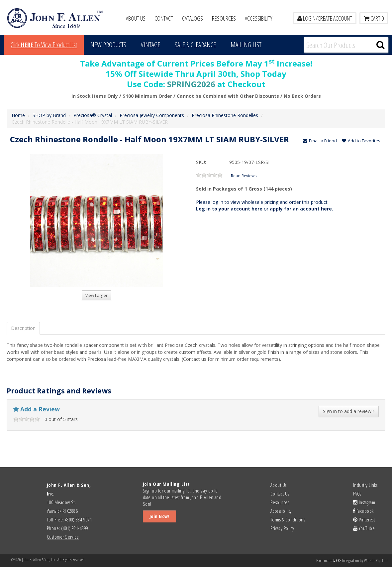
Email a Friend (320, 141)
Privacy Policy (282, 528)
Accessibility (259, 18)
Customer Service (63, 537)
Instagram (364, 502)
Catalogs (193, 18)
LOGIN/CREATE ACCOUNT (325, 18)
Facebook (363, 511)
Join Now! (159, 516)
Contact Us (280, 494)
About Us (136, 18)
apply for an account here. (301, 209)
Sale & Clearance (195, 45)
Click (44, 45)
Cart (374, 18)
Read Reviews (244, 176)
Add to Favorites (361, 141)
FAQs (357, 494)
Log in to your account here (229, 209)
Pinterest (364, 519)
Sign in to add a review (349, 411)
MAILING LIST (246, 45)
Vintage (150, 45)
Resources (224, 18)
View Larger (97, 295)
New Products (108, 45)
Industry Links (365, 485)
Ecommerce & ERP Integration (338, 561)
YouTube (364, 528)
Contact (164, 18)
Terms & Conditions (288, 519)
